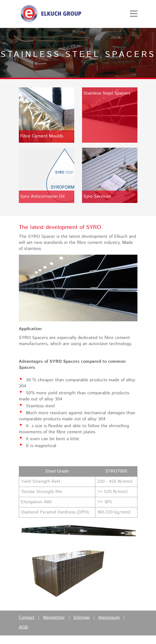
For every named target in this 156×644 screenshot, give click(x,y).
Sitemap (82, 618)
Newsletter (54, 618)
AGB (23, 627)
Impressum (109, 618)
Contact (27, 618)
